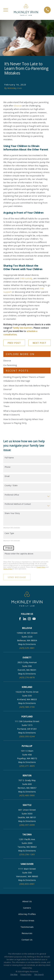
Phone (8, 467)
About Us (27, 901)
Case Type (9, 533)
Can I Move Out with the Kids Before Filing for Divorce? (26, 387)
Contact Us (27, 940)
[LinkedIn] (25, 619)
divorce (18, 106)
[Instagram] (29, 619)
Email (7, 476)
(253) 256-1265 (27, 854)
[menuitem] (14, 975)
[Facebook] (20, 619)
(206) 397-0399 (27, 825)
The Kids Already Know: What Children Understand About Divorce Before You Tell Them (25, 402)
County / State (11, 486)
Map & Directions (27, 644)
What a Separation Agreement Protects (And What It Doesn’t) (26, 413)
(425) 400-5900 (27, 795)
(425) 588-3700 (27, 707)
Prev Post (14, 343)
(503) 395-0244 (27, 736)
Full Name (9, 458)
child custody (26, 278)
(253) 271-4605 (27, 766)
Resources (27, 933)
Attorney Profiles (27, 914)
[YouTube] (34, 619)
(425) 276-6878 (27, 677)
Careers (27, 908)
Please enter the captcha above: (19, 554)
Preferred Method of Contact (18, 504)
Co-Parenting (10, 365)
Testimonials (27, 927)
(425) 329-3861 (27, 648)
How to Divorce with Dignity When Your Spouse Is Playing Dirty (23, 421)
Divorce (7, 360)
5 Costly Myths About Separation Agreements (27, 394)
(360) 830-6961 (27, 884)
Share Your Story (12, 513)
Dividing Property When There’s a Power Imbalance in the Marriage (24, 379)
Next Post (40, 343)
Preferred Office (12, 495)
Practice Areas (27, 920)
